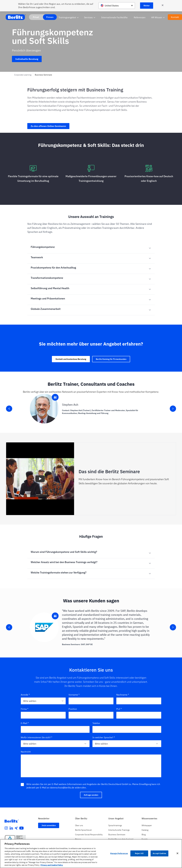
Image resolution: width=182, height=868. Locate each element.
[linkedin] (11, 828)
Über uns (79, 825)
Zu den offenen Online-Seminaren (48, 126)
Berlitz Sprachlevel (83, 830)
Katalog (145, 830)
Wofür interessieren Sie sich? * (36, 737)
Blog (144, 835)
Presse (78, 839)
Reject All (139, 853)
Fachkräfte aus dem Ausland (121, 839)
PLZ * (119, 709)
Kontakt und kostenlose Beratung (71, 359)
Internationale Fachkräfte (114, 17)
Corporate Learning (23, 75)
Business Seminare (43, 75)
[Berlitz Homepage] (12, 821)
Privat (36, 17)
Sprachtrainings (115, 825)
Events (145, 839)
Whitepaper (147, 825)
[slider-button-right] (173, 409)
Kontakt (175, 17)
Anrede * (25, 695)
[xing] (16, 828)
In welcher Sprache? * (104, 737)
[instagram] (6, 828)
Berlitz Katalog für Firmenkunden (111, 359)
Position (73, 709)
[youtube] (21, 828)
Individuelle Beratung (27, 59)
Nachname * (123, 695)
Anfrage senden (91, 795)
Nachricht (26, 752)
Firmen (50, 17)
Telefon (96, 723)
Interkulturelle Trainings (119, 830)
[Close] (177, 853)
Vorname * (74, 695)
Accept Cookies (159, 853)
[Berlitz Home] (16, 17)
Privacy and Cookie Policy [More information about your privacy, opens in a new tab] (52, 865)
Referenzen (140, 17)
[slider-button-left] (9, 409)
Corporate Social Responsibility (89, 835)
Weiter (147, 6)
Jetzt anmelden (49, 825)
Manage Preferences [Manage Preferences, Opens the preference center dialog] (119, 853)
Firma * (25, 709)
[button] (40, 479)
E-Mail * (25, 723)
